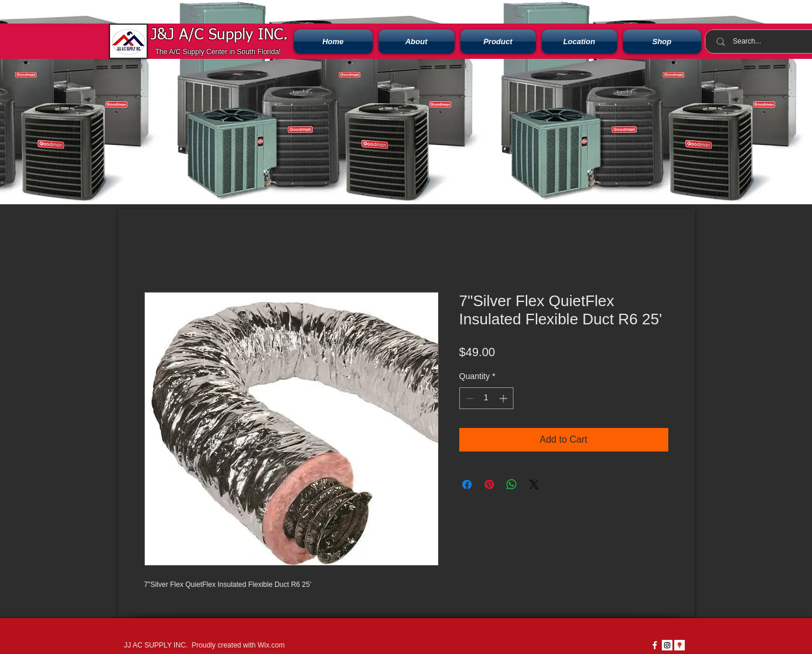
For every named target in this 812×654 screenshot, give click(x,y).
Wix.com (271, 645)
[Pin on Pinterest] (489, 484)
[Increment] (504, 398)
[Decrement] (468, 398)
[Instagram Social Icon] (667, 645)
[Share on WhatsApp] (512, 484)
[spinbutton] (486, 398)
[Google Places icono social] (680, 645)
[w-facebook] (655, 645)
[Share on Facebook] (467, 484)
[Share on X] (534, 484)
